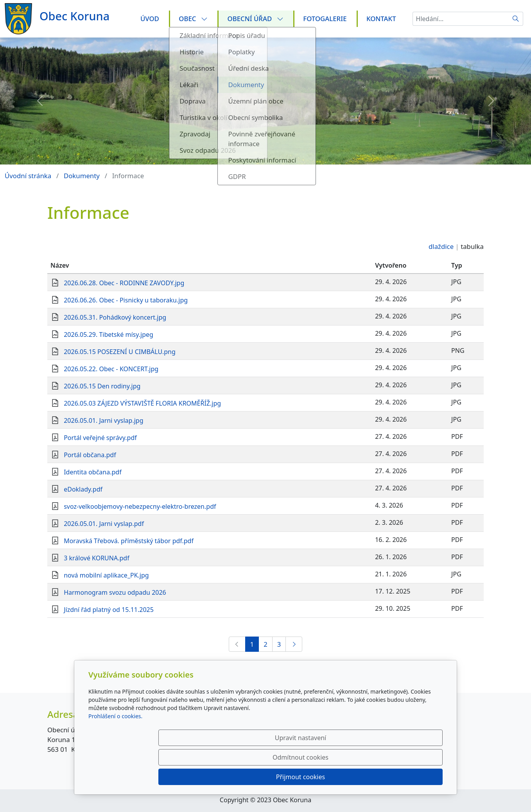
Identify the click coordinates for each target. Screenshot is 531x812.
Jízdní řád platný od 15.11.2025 (109, 610)
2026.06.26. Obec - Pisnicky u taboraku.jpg (126, 300)
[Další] (294, 644)
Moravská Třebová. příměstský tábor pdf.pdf (129, 541)
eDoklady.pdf (83, 489)
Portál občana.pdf (90, 455)
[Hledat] (516, 19)
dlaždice (441, 246)
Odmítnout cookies (327, 777)
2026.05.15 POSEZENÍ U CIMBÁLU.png (120, 352)
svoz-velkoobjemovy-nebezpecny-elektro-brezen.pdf (140, 506)
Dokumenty (82, 176)
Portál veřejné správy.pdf (100, 438)
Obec (193, 19)
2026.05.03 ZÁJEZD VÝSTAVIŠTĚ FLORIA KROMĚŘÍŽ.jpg (142, 403)
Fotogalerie (325, 19)
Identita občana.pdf (93, 472)
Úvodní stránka (28, 176)
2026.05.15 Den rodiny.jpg (102, 386)
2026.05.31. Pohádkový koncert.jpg (115, 317)
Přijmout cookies (405, 777)
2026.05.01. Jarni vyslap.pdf (104, 524)
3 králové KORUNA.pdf (97, 558)
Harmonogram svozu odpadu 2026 (115, 592)
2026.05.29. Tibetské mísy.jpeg (109, 334)
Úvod (150, 19)
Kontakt (381, 19)
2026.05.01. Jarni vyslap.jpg (103, 420)
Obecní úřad (256, 19)
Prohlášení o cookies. (115, 755)
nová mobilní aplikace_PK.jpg (106, 575)
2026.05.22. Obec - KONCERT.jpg (111, 369)
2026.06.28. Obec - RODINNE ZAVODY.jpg (124, 283)
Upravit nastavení (248, 777)
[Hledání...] (461, 19)
